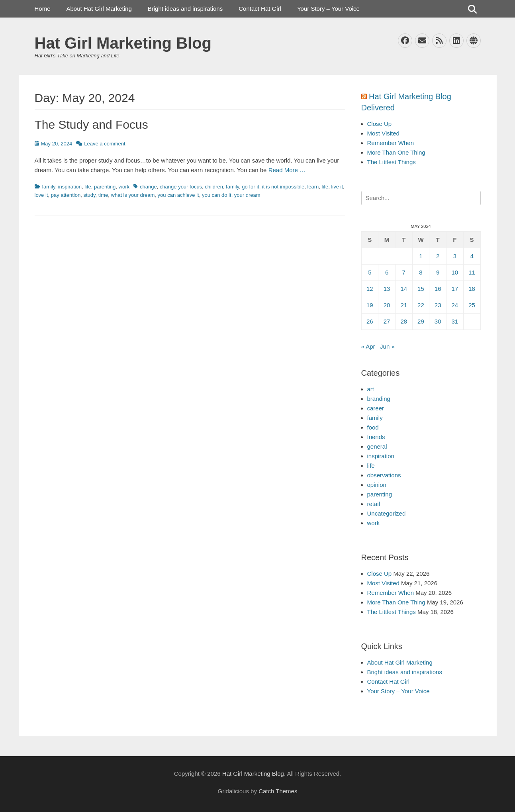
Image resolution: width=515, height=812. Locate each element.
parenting (105, 187)
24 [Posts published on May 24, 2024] (455, 305)
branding (379, 399)
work (124, 187)
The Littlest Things (392, 162)
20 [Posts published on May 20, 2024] (387, 305)
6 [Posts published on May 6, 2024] (387, 272)
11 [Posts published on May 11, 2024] (472, 272)
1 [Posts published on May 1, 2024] (421, 256)
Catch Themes (278, 791)
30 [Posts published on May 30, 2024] (438, 321)
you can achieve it (178, 195)
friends (376, 437)
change (148, 187)
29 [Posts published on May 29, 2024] (421, 321)
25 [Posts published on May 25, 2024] (472, 305)
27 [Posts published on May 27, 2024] (387, 321)
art (371, 389)
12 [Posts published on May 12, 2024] (370, 289)
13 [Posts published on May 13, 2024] (387, 289)
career (376, 408)
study (89, 195)
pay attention (66, 195)
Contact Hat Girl (260, 9)
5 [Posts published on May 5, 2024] (370, 272)
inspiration (70, 187)
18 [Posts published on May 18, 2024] (472, 289)
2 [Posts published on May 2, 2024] (438, 256)
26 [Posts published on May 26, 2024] (370, 321)
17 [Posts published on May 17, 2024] (455, 289)
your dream (247, 195)
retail (374, 504)
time (103, 195)
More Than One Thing (396, 152)
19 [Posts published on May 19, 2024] (370, 305)
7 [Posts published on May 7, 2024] (404, 272)
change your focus (181, 187)
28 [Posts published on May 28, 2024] (404, 321)
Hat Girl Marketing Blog (123, 43)
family (49, 187)
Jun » (387, 346)
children (214, 187)
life (88, 187)
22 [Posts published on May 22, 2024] (421, 305)
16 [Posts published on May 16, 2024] (438, 289)
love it (41, 195)
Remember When (391, 143)
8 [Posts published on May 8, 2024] (421, 272)
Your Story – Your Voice (328, 9)
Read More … (287, 170)
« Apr (368, 346)
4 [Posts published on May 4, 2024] (472, 256)
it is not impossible (283, 187)
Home (43, 9)
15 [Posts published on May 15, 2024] (421, 289)
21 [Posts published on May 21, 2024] (404, 305)
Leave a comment (105, 144)
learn (313, 187)
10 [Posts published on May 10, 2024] (455, 272)
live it (337, 187)
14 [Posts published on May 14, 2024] (404, 289)
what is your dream (133, 195)
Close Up (380, 124)
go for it (250, 187)
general (377, 446)
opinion (377, 485)
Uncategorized (387, 513)
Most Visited (383, 133)
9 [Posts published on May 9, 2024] (438, 272)
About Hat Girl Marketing (99, 9)
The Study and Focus (91, 125)
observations (384, 475)
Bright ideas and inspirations (185, 9)
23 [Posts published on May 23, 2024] (438, 305)
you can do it (217, 195)
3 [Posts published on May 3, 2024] (455, 256)
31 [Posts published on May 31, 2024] (455, 321)
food (373, 427)
